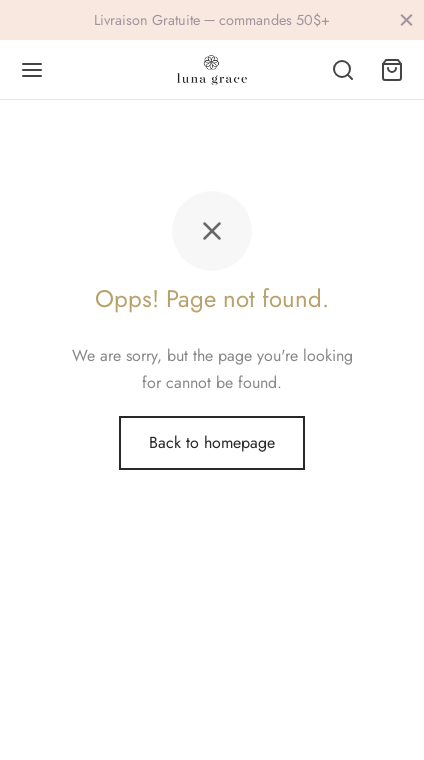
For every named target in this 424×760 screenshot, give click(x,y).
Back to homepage (212, 442)
